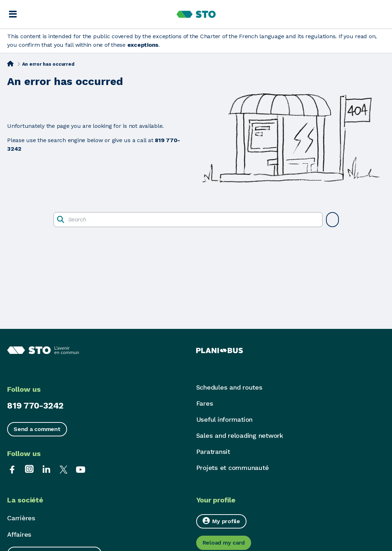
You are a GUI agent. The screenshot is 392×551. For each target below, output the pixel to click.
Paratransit (213, 452)
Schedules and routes (229, 387)
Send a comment (37, 429)
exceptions (143, 45)
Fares (205, 403)
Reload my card (224, 543)
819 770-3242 (35, 406)
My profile (221, 521)
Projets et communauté (233, 468)
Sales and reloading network (240, 435)
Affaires (19, 534)
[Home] (10, 64)
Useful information (225, 419)
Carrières (21, 518)
